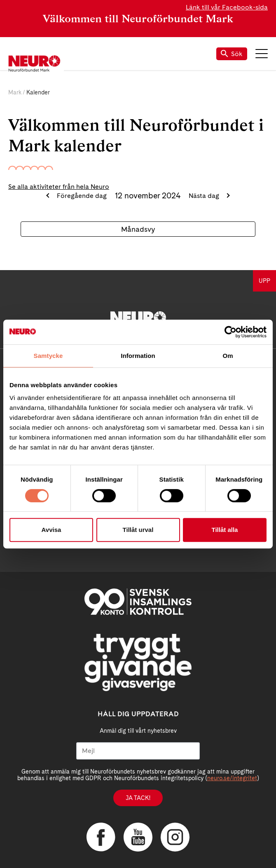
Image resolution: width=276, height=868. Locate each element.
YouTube (138, 837)
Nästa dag (205, 196)
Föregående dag (81, 196)
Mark (15, 92)
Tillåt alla (225, 530)
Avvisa (51, 530)
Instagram (175, 837)
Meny (262, 54)
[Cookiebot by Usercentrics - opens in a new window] (230, 332)
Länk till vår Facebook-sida (227, 7)
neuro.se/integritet (232, 778)
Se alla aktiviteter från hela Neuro (59, 187)
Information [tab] (138, 356)
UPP (264, 281)
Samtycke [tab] (48, 356)
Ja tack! (138, 798)
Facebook (101, 837)
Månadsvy (138, 229)
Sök (232, 54)
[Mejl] (138, 751)
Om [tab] (228, 356)
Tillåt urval (138, 530)
